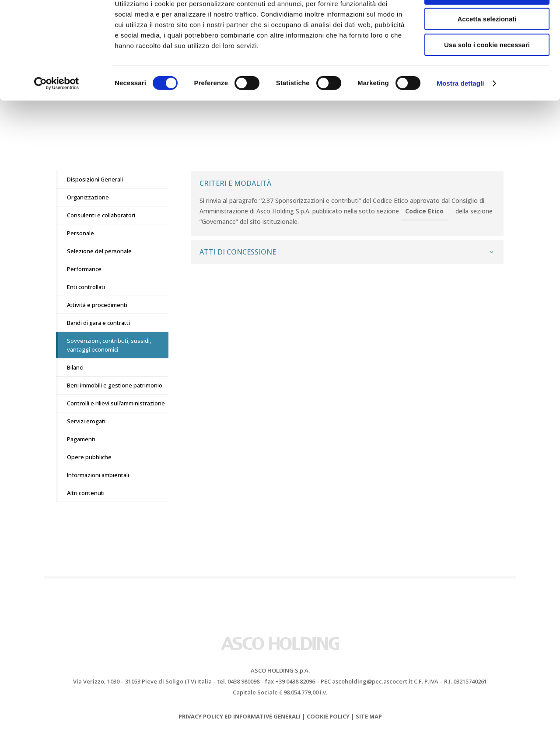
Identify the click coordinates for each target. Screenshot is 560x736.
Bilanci (75, 367)
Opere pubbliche (89, 457)
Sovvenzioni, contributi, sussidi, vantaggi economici (109, 345)
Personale (80, 233)
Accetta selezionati (487, 47)
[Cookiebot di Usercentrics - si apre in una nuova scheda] (57, 112)
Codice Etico (424, 211)
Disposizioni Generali (95, 179)
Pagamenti (81, 439)
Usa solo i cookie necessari (487, 73)
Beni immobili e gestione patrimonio (115, 385)
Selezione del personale (99, 251)
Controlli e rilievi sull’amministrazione (116, 403)
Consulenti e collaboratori (101, 215)
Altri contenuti (86, 493)
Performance (84, 269)
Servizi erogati (86, 421)
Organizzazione (88, 197)
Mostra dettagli (460, 111)
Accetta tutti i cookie (487, 22)
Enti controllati (86, 287)
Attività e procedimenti (97, 305)
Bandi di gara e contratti (98, 323)
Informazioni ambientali (98, 475)
